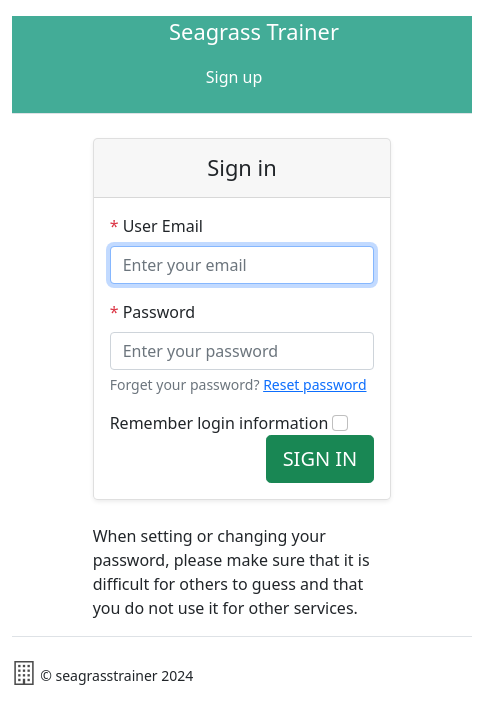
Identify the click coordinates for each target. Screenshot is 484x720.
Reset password (314, 384)
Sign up (234, 77)
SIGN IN (320, 458)
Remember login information (219, 423)
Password (152, 312)
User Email (156, 226)
